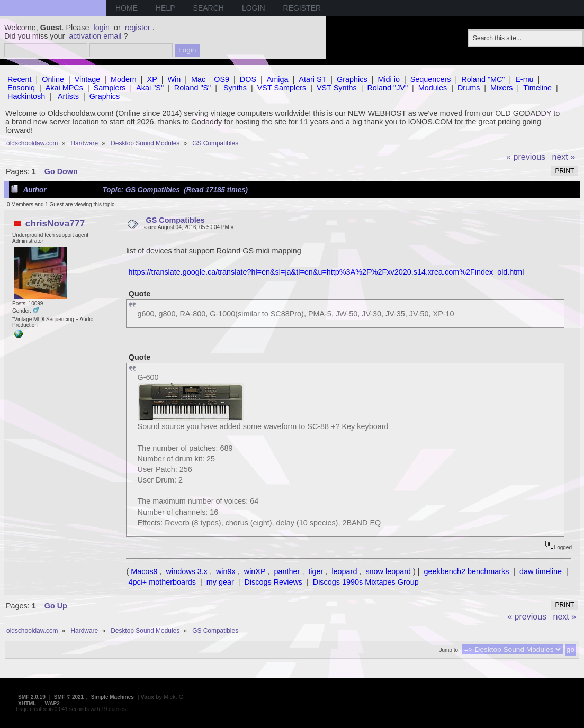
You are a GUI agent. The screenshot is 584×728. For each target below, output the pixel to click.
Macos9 (144, 571)
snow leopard (388, 571)
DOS (248, 79)
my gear (220, 582)
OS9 (222, 79)
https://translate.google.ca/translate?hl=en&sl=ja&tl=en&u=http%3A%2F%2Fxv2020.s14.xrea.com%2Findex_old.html (326, 272)
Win (174, 79)
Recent (20, 79)
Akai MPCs (64, 88)
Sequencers (431, 79)
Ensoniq (21, 88)
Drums (469, 88)
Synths (235, 88)
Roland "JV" (387, 88)
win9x (226, 571)
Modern (124, 79)
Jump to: (449, 650)
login (102, 28)
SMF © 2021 (69, 697)
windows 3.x (187, 571)
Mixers (501, 88)
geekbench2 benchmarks (467, 571)
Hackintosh (26, 96)
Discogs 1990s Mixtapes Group (366, 582)
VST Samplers (282, 88)
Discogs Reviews (273, 582)
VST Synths (337, 88)
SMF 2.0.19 (32, 697)
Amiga (278, 79)
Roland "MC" (483, 79)
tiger (316, 571)
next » (564, 157)
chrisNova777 (55, 223)
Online (53, 79)
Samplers (110, 88)
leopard (344, 571)
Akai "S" (150, 88)
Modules (433, 88)
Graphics (352, 79)
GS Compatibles (176, 220)
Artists (68, 96)
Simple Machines (113, 697)
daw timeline (541, 571)
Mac (198, 79)
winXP (255, 571)
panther (287, 571)
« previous (526, 157)
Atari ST (312, 79)
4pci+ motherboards (162, 582)
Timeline (537, 88)
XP (152, 79)
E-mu (524, 79)
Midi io (389, 79)
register (138, 28)
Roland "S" (192, 88)
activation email (95, 36)
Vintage (88, 79)
